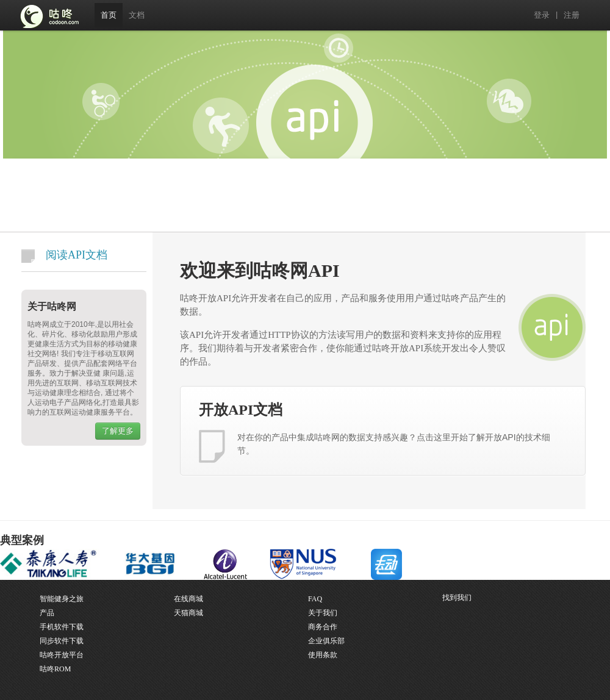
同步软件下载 (62, 641)
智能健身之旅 (62, 599)
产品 (47, 613)
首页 (109, 15)
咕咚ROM (55, 669)
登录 (542, 15)
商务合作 (323, 627)
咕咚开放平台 (62, 655)
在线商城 (188, 599)
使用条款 (323, 655)
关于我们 (323, 613)
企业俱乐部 (326, 641)
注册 (572, 15)
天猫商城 (188, 613)
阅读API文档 (64, 256)
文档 (137, 15)
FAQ (315, 599)
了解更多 (118, 431)
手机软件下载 (62, 627)
